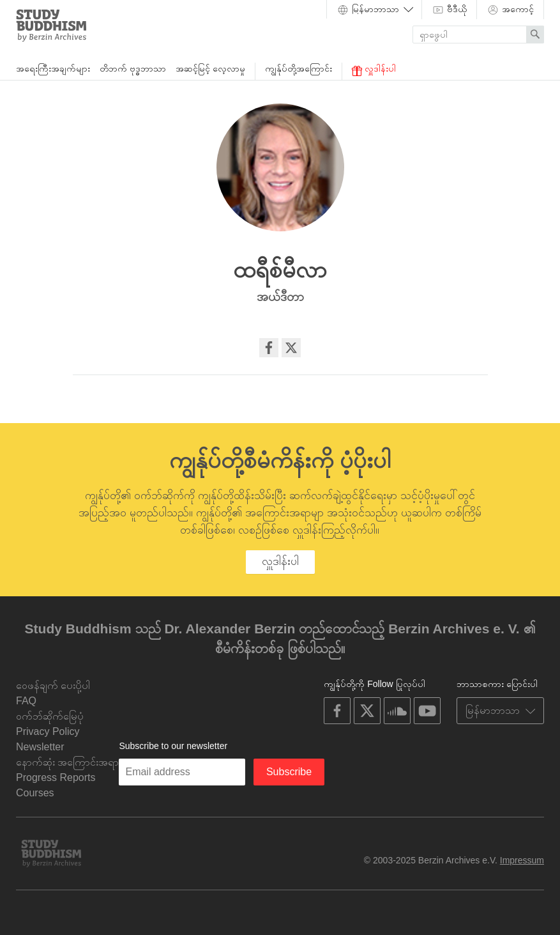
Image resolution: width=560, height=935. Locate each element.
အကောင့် (510, 10)
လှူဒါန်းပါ (374, 70)
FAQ (26, 701)
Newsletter (40, 747)
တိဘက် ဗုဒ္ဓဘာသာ (133, 68)
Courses (35, 793)
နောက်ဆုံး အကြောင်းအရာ (67, 762)
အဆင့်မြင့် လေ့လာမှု (210, 68)
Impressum (522, 860)
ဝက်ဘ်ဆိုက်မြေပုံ (50, 716)
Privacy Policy (48, 731)
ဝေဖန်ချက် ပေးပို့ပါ (53, 685)
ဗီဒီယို (449, 10)
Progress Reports (56, 777)
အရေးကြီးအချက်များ (53, 68)
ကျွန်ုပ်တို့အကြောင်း (299, 68)
